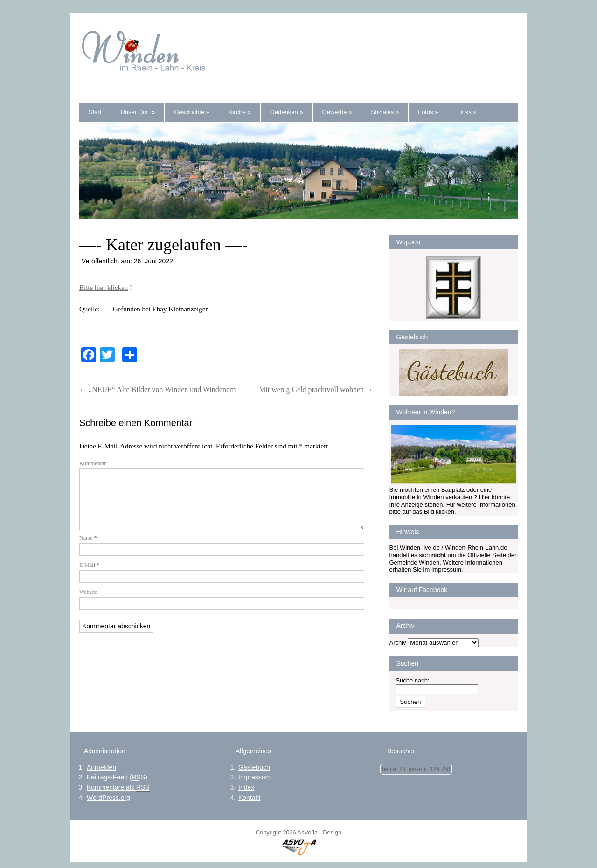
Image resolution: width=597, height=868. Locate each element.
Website (88, 603)
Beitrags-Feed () (117, 777)
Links (467, 112)
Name (88, 549)
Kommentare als (118, 788)
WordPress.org (108, 798)
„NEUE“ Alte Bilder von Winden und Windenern (157, 389)
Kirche (240, 112)
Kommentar (93, 463)
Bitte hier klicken (104, 288)
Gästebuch (254, 767)
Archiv (398, 643)
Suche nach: (412, 680)
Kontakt (249, 798)
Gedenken (287, 112)
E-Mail (89, 576)
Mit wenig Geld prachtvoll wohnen (316, 389)
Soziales (385, 112)
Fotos (428, 112)
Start (95, 112)
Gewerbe (337, 112)
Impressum (254, 777)
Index (246, 787)
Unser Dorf (138, 112)
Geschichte (192, 112)
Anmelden (101, 767)
